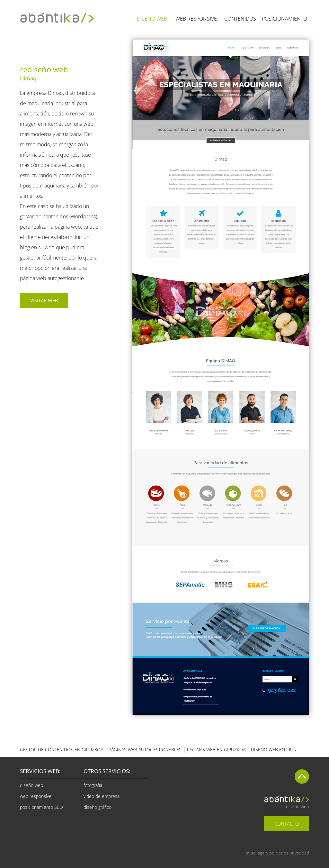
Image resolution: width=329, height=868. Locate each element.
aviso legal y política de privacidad (278, 853)
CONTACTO (287, 824)
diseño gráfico (98, 807)
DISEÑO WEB (152, 19)
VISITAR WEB (44, 300)
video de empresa (102, 796)
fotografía (93, 785)
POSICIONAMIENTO (285, 19)
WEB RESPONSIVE (196, 19)
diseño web (31, 785)
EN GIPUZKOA (216, 749)
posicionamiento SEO (41, 807)
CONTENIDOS (240, 19)
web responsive (36, 796)
